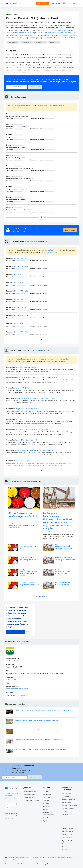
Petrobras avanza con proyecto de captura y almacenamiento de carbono (65, 584)
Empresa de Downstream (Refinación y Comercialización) (36, 33)
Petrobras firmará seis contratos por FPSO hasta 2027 (29, 547)
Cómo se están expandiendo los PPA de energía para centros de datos (39, 740)
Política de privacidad (28, 864)
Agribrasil (18, 419)
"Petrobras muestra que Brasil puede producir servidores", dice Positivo (64, 547)
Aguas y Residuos (68, 841)
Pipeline (46, 821)
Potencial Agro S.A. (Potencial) (26, 440)
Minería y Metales (68, 832)
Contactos (47, 797)
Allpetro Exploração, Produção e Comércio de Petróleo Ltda (37, 398)
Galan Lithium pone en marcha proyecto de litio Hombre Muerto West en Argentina (43, 710)
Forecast (46, 803)
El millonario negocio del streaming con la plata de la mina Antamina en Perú (41, 749)
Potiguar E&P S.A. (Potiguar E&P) (27, 409)
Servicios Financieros (69, 805)
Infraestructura (67, 838)
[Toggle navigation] (74, 3)
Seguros (65, 814)
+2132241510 (11, 680)
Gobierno (65, 811)
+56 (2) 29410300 (29, 38)
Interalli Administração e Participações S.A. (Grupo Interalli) (36, 378)
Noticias (46, 800)
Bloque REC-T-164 (21, 275)
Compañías (47, 794)
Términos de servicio (13, 864)
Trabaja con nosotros (32, 800)
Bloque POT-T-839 (21, 291)
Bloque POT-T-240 (21, 258)
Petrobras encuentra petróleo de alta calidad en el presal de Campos (30, 559)
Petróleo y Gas (46, 25)
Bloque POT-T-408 (21, 316)
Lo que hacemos (30, 791)
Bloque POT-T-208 (21, 307)
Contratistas (66, 793)
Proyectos (47, 791)
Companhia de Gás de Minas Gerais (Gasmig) (31, 430)
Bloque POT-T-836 (21, 299)
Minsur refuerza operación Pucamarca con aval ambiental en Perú (37, 720)
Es (66, 3)
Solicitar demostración (26, 108)
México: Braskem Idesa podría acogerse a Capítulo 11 (23, 516)
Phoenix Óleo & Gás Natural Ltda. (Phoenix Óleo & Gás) (35, 450)
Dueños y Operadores (70, 799)
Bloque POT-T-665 (21, 283)
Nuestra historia (30, 794)
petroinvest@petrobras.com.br (17, 689)
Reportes (46, 807)
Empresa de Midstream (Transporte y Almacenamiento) (30, 35)
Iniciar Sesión (56, 3)
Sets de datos (48, 818)
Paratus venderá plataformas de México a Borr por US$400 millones (65, 572)
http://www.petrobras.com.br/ (17, 695)
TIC (63, 847)
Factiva (46, 810)
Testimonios (28, 797)
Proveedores (67, 796)
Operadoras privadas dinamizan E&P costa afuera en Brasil (29, 584)
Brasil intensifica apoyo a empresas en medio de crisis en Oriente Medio (65, 559)
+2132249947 (11, 683)
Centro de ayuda (43, 864)
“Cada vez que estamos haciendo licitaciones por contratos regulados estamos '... (43, 730)
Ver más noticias (42, 597)
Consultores (66, 802)
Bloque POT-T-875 (21, 324)
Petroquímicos (67, 844)
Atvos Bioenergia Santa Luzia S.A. (27, 367)
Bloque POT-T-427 (21, 266)
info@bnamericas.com (69, 35)
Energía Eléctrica (68, 829)
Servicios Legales (68, 808)
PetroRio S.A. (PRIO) (22, 388)
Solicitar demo (42, 3)
